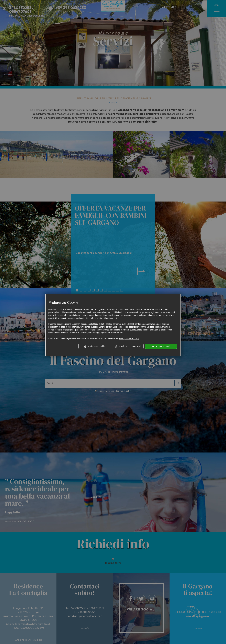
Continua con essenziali (128, 346)
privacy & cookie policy (129, 338)
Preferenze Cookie (94, 346)
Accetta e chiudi (161, 346)
